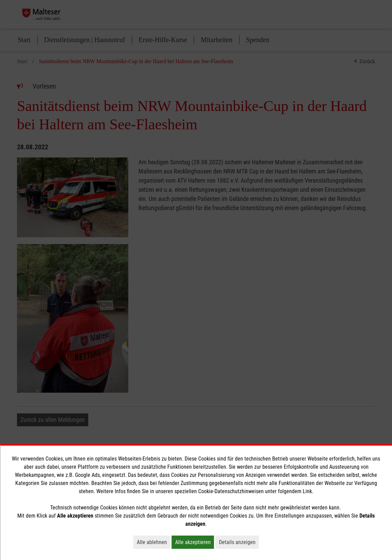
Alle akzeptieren (195, 542)
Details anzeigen (239, 542)
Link (307, 491)
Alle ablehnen (154, 542)
